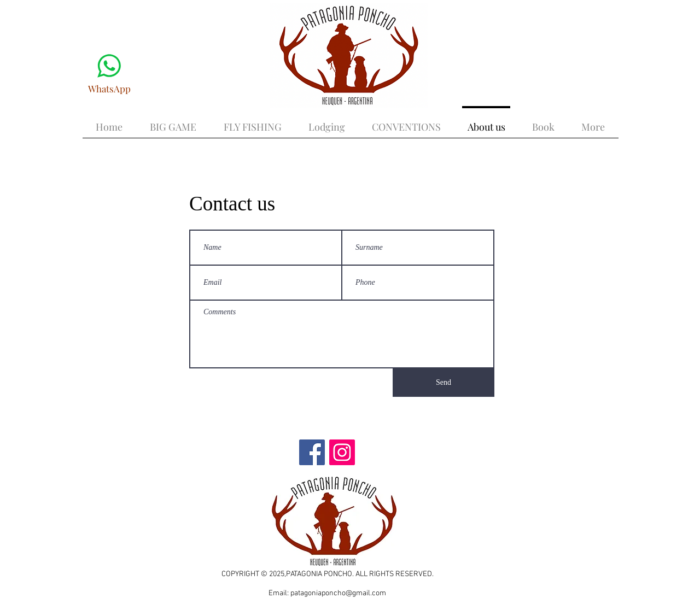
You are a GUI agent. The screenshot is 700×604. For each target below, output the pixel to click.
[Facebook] (312, 452)
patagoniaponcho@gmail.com (338, 593)
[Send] (444, 383)
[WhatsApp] (109, 72)
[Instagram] (342, 452)
